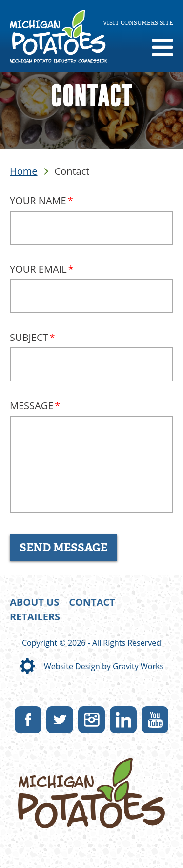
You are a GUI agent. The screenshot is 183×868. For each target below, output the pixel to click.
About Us (34, 602)
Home (24, 171)
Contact (92, 602)
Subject (29, 337)
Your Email (38, 269)
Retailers (35, 617)
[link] (59, 36)
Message (31, 406)
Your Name (38, 201)
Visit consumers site (138, 23)
